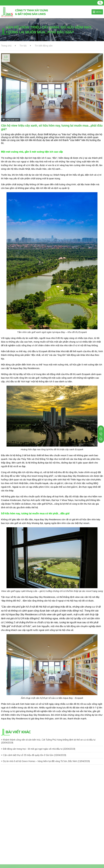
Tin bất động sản (44, 46)
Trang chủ (6, 46)
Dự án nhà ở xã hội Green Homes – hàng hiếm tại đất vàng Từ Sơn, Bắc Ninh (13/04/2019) (46, 761)
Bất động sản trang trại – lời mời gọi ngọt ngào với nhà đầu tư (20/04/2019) (39, 749)
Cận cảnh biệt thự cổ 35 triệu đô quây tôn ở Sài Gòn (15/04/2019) (35, 755)
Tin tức (23, 46)
